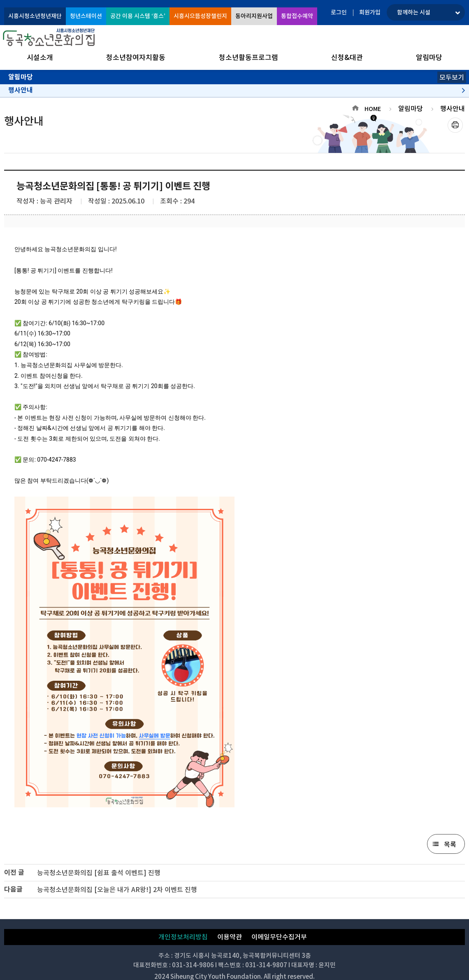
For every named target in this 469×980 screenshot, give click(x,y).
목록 (450, 844)
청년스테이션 (86, 16)
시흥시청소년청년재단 (35, 16)
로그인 (339, 12)
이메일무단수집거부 (279, 937)
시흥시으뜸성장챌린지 (200, 16)
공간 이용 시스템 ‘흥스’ (138, 16)
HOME (373, 109)
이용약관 (230, 937)
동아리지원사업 (254, 16)
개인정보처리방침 (183, 937)
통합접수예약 (297, 16)
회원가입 (370, 12)
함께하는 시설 (414, 12)
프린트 (455, 125)
